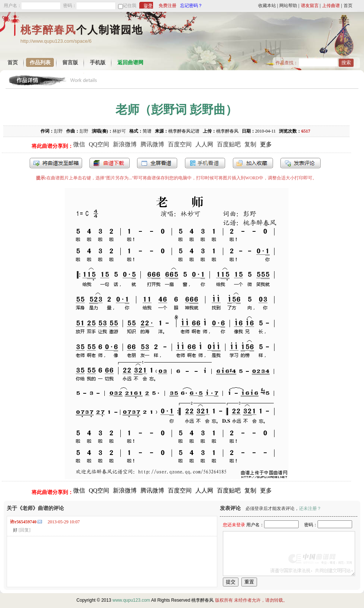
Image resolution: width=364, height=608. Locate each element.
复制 (250, 144)
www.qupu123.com (131, 600)
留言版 (70, 63)
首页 (348, 6)
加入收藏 (253, 163)
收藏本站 (267, 6)
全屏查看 (157, 163)
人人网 (204, 144)
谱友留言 (310, 6)
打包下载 (110, 163)
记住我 (130, 6)
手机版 (98, 63)
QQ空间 (99, 144)
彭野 (58, 131)
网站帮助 (288, 6)
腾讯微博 (152, 144)
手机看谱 (205, 163)
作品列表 (40, 63)
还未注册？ (310, 508)
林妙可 (119, 131)
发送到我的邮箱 (56, 163)
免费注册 (168, 6)
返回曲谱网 (130, 63)
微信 (79, 144)
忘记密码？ (191, 6)
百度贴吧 (229, 144)
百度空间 (180, 144)
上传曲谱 (331, 6)
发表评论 (300, 163)
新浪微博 (125, 144)
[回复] (25, 530)
